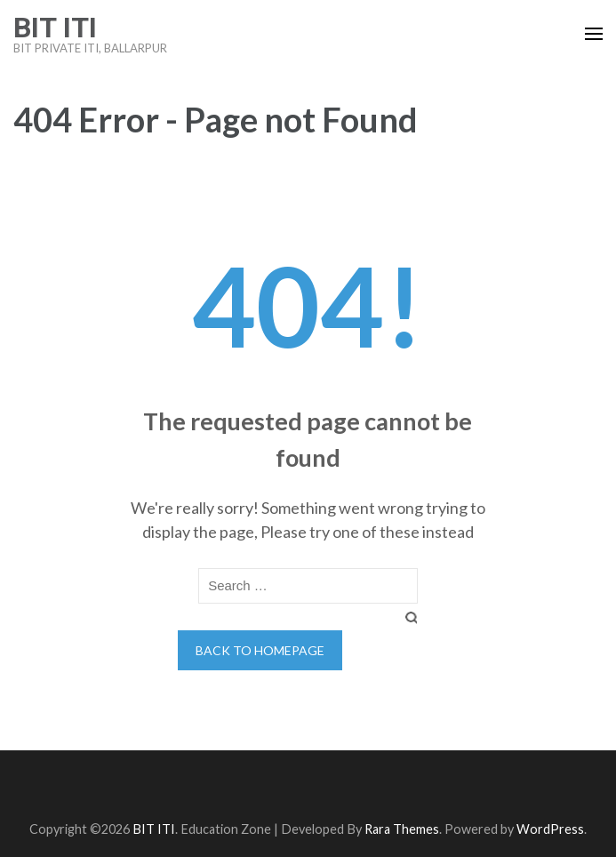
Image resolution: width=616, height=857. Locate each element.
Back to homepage (260, 650)
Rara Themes (402, 829)
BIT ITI (55, 28)
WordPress (550, 829)
